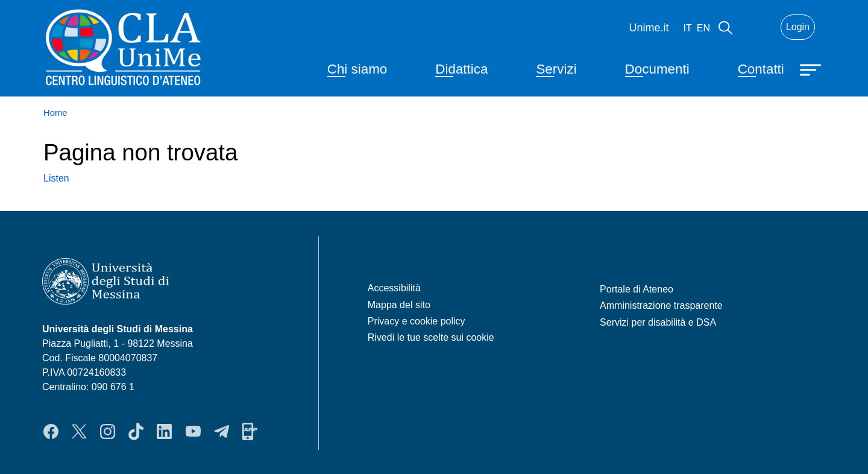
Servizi (556, 69)
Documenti (657, 69)
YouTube (193, 431)
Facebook (51, 431)
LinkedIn (164, 431)
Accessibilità (394, 288)
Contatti (761, 69)
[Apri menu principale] (812, 69)
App (250, 431)
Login (798, 27)
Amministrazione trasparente (661, 305)
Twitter (79, 431)
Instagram (108, 431)
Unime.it (649, 28)
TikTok (136, 431)
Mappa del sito (399, 305)
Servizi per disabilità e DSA (658, 322)
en (703, 28)
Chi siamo (357, 69)
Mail (756, 27)
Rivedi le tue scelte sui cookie (431, 337)
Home (55, 113)
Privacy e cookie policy (417, 321)
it (688, 28)
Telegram (222, 431)
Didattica (461, 69)
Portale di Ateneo (637, 289)
